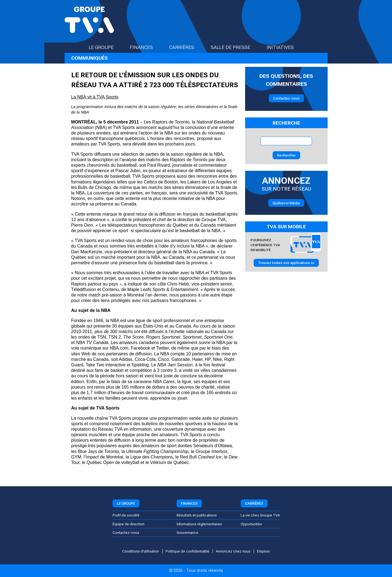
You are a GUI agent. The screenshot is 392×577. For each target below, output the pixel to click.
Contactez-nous (286, 98)
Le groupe (106, 47)
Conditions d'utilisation (141, 551)
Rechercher (286, 155)
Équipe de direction (128, 524)
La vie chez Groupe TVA (260, 515)
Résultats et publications (197, 515)
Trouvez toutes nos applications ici (286, 263)
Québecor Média (286, 203)
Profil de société (126, 515)
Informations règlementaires (199, 524)
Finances (146, 47)
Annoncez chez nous (233, 551)
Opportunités (251, 524)
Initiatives (285, 47)
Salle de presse (235, 47)
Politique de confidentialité (187, 551)
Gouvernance (187, 533)
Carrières (187, 47)
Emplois (263, 551)
